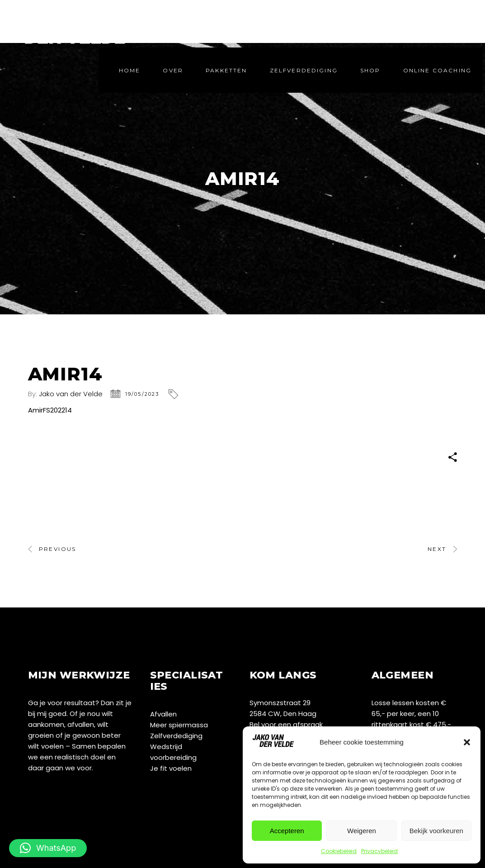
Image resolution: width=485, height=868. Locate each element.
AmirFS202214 (50, 410)
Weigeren (362, 831)
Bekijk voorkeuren (436, 831)
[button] (467, 742)
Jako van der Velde (71, 394)
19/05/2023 (142, 394)
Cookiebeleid (339, 851)
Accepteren (287, 831)
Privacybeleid (379, 851)
